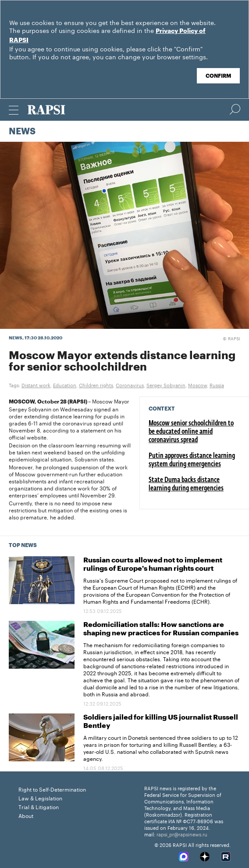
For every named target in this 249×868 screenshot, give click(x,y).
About (26, 815)
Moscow (197, 385)
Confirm (218, 76)
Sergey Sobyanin (166, 385)
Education (65, 385)
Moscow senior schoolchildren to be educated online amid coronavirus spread (191, 432)
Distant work (36, 385)
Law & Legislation (40, 798)
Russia (217, 385)
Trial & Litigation (39, 806)
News (22, 132)
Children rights (96, 385)
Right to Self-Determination (52, 789)
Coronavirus (130, 385)
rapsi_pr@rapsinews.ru (182, 834)
